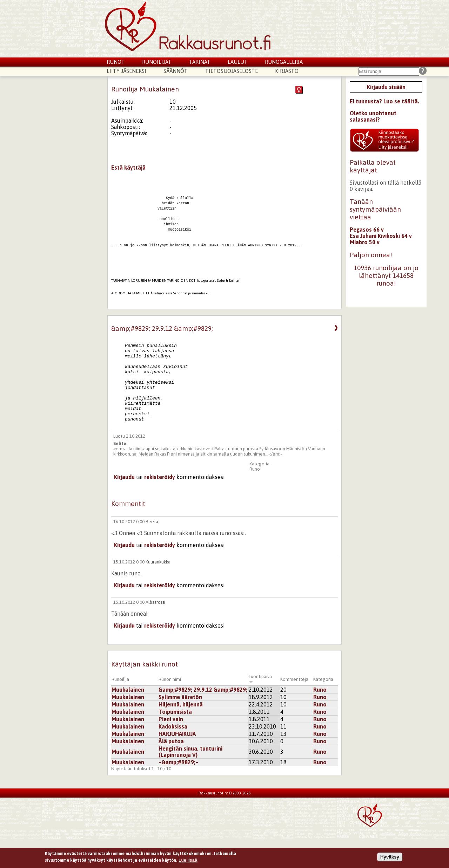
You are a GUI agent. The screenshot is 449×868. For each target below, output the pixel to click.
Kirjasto (287, 71)
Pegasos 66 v (367, 230)
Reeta (152, 551)
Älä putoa (171, 771)
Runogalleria (284, 62)
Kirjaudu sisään (386, 87)
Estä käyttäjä (128, 168)
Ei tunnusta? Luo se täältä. (384, 101)
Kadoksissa (173, 756)
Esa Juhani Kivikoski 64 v (381, 236)
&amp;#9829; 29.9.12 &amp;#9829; (203, 719)
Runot (116, 62)
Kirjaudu (124, 506)
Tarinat (200, 62)
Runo (255, 498)
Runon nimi (170, 709)
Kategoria (323, 709)
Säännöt (176, 71)
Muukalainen (128, 719)
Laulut (238, 62)
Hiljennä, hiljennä (181, 734)
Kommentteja (294, 709)
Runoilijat (157, 62)
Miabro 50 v (365, 242)
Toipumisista (175, 741)
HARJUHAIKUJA (177, 763)
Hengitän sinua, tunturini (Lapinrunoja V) (190, 781)
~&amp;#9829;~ (179, 792)
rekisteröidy (160, 506)
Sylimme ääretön (180, 726)
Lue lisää (188, 862)
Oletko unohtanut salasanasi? (373, 116)
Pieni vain (171, 749)
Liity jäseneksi (126, 71)
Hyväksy (390, 858)
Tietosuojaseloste (232, 71)
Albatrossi (155, 632)
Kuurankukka (158, 591)
